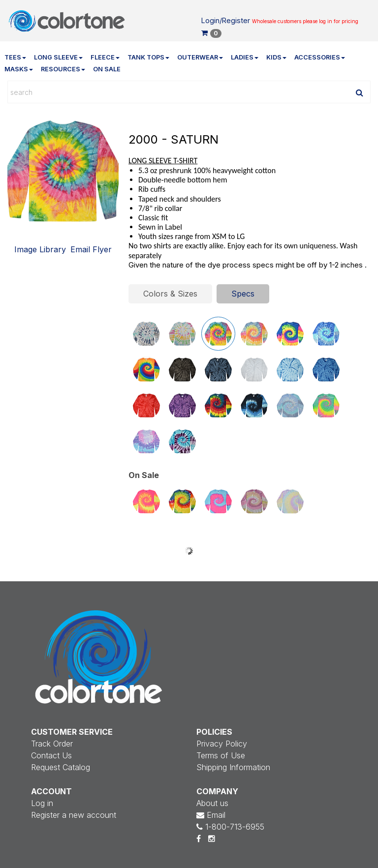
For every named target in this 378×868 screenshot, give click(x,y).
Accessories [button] (320, 57)
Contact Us (51, 755)
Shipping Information (233, 767)
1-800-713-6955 (230, 827)
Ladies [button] (245, 57)
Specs (243, 294)
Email (211, 815)
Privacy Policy (222, 744)
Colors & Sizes (170, 294)
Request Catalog (61, 767)
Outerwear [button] (200, 57)
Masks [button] (19, 69)
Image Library (40, 249)
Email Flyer (91, 249)
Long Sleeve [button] (58, 57)
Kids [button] (276, 57)
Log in (42, 803)
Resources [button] (63, 69)
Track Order (52, 744)
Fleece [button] (105, 57)
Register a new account (74, 815)
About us (212, 803)
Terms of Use (221, 755)
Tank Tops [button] (148, 57)
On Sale (107, 69)
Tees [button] (15, 57)
